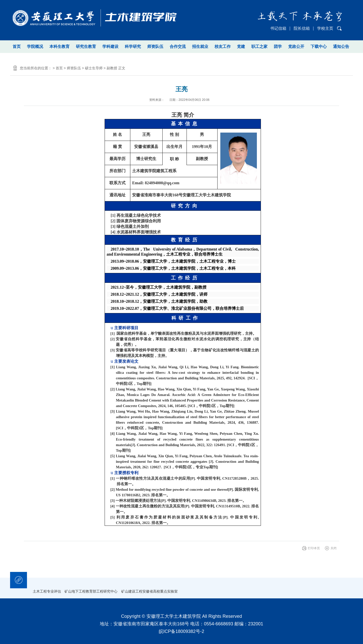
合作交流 (178, 47)
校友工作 (223, 47)
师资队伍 (155, 47)
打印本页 (314, 548)
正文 (122, 68)
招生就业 (200, 47)
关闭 (334, 548)
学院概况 (35, 47)
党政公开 (296, 47)
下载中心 (319, 47)
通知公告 (341, 47)
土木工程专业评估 (47, 591)
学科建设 (110, 47)
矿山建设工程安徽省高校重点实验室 (149, 591)
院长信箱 (302, 28)
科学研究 (133, 47)
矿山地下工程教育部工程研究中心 (91, 591)
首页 (17, 47)
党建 (241, 47)
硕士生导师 (94, 68)
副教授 (112, 68)
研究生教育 (86, 47)
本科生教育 (59, 47)
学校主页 (325, 28)
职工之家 (259, 47)
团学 (278, 47)
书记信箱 (278, 28)
